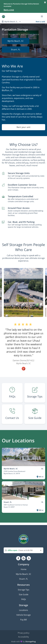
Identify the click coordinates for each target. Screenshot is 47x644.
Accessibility (23, 637)
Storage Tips (24, 590)
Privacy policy (23, 633)
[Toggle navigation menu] (43, 16)
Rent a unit (40, 22)
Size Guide (24, 594)
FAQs (24, 599)
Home (24, 569)
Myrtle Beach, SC (16, 41)
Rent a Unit (9, 10)
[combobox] (23, 550)
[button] (18, 558)
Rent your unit (24, 127)
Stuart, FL (16, 50)
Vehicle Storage (23, 615)
